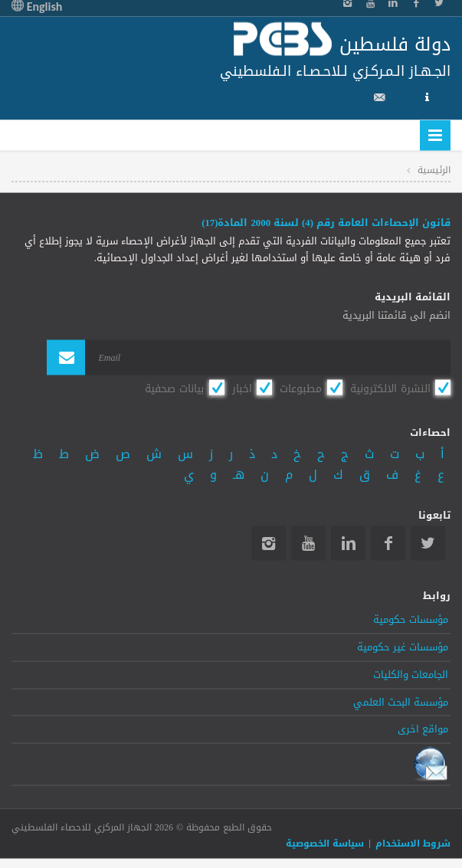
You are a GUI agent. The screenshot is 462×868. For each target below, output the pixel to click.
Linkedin (348, 543)
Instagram (269, 543)
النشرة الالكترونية (390, 388)
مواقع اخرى (423, 729)
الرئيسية (434, 169)
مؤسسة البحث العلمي (401, 702)
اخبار (242, 388)
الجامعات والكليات (411, 674)
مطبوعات (301, 388)
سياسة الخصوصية (325, 843)
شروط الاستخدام (413, 843)
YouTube (308, 543)
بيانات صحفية (174, 388)
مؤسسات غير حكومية (403, 647)
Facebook (388, 543)
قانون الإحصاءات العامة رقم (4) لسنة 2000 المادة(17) (326, 223)
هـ (239, 475)
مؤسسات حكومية (411, 620)
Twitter (428, 543)
